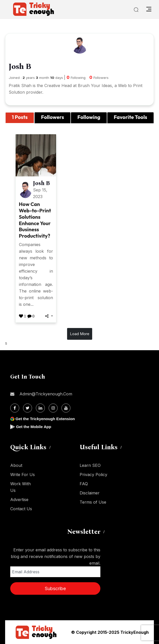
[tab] (20, 118)
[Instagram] (53, 408)
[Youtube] (66, 408)
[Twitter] (28, 408)
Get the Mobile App (34, 427)
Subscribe (55, 588)
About (16, 465)
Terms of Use (93, 502)
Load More (80, 334)
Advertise (19, 500)
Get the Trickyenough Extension (47, 419)
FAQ (84, 484)
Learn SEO (90, 465)
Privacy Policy (93, 475)
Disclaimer (90, 493)
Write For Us (23, 475)
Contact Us (21, 509)
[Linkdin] (40, 408)
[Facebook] (15, 408)
